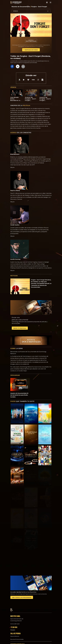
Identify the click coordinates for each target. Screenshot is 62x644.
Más (12, 167)
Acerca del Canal (15, 622)
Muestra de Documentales (21, 7)
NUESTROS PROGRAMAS (17, 643)
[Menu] (50, 2)
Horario (13, 629)
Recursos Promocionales (17, 638)
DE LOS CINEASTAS (21, 133)
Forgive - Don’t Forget (39, 7)
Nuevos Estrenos (15, 635)
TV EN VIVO (14, 626)
